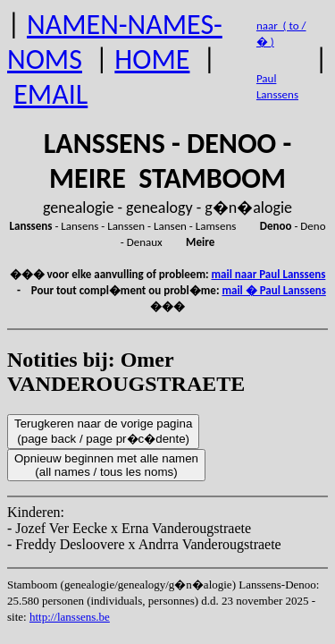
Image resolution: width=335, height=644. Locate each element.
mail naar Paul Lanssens (269, 274)
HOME (152, 59)
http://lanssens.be (70, 617)
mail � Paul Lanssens (273, 290)
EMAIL (50, 94)
